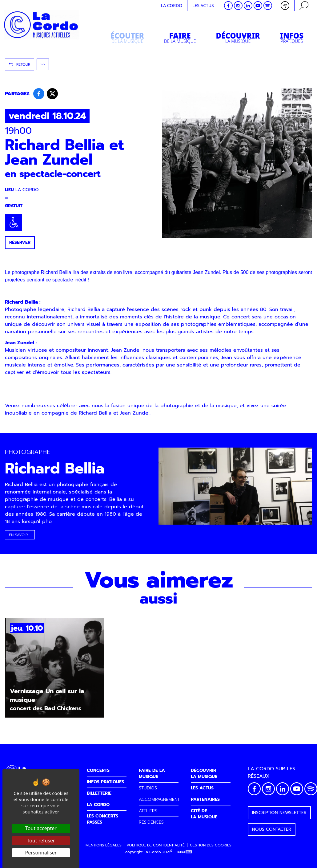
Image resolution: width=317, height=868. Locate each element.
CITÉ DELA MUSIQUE (204, 814)
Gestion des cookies (211, 845)
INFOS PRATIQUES (105, 782)
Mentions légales (104, 845)
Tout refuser (41, 841)
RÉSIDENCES (151, 822)
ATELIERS (148, 811)
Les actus (203, 5)
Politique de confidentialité (156, 845)
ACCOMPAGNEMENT (159, 799)
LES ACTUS (202, 788)
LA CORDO (98, 805)
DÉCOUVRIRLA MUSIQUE (204, 774)
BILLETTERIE (99, 793)
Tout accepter (41, 828)
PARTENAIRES (205, 799)
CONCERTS (98, 770)
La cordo (172, 5)
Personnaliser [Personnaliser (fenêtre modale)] (41, 853)
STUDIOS (148, 788)
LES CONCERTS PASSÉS (102, 819)
